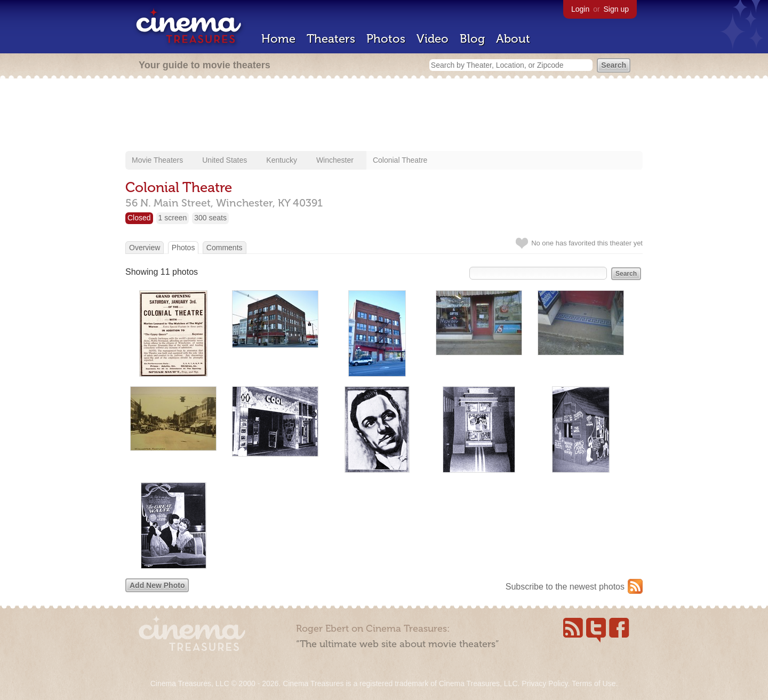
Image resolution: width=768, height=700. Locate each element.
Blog (472, 39)
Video (433, 39)
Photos (386, 39)
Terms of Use (594, 683)
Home (278, 39)
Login (580, 9)
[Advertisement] (384, 116)
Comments (225, 248)
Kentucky (282, 160)
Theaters (331, 39)
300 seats (210, 218)
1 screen (173, 218)
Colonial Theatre (400, 160)
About (513, 39)
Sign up (616, 9)
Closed (139, 218)
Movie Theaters (157, 160)
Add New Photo (157, 585)
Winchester (335, 160)
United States (225, 160)
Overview (145, 248)
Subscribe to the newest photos (565, 587)
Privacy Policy (545, 683)
